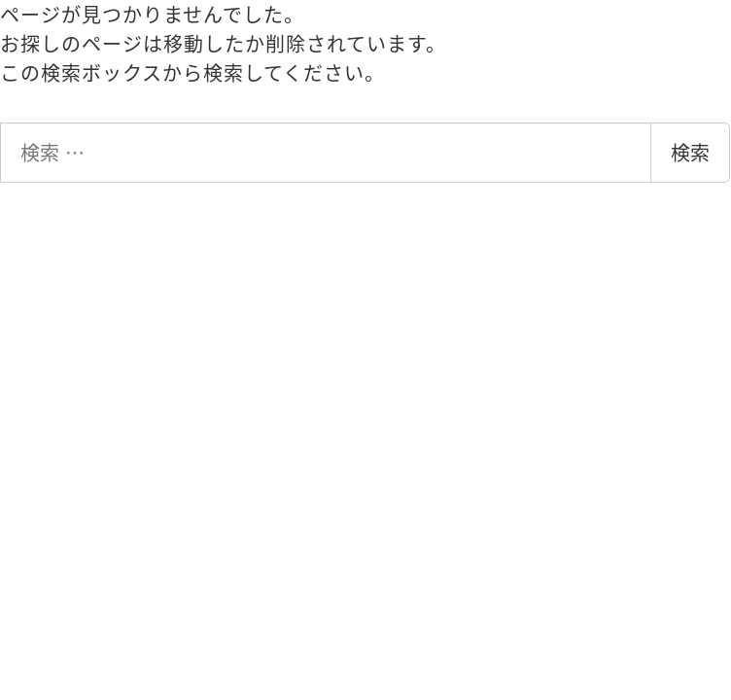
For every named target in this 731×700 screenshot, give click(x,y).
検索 (690, 152)
